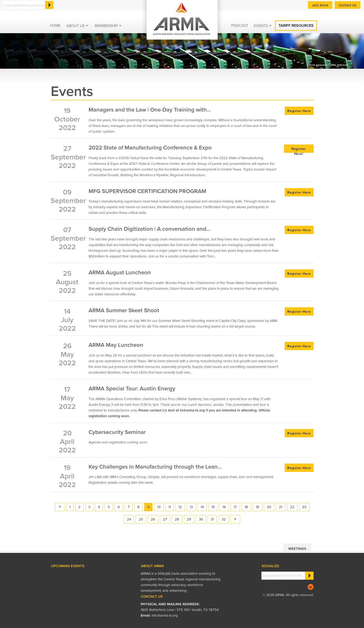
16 (224, 507)
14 (202, 507)
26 (153, 519)
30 (201, 519)
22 (292, 507)
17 (235, 507)
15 (213, 507)
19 (257, 507)
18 (246, 507)
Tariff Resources (296, 26)
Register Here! (299, 150)
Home (55, 26)
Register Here (299, 111)
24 (129, 519)
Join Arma (320, 5)
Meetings (297, 549)
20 (269, 507)
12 (180, 507)
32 (224, 519)
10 (159, 507)
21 (281, 507)
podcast (240, 26)
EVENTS (261, 26)
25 (141, 519)
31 (212, 519)
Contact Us (348, 5)
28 (177, 519)
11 (170, 507)
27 (165, 519)
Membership (106, 26)
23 (304, 507)
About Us (75, 26)
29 (189, 519)
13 (191, 507)
